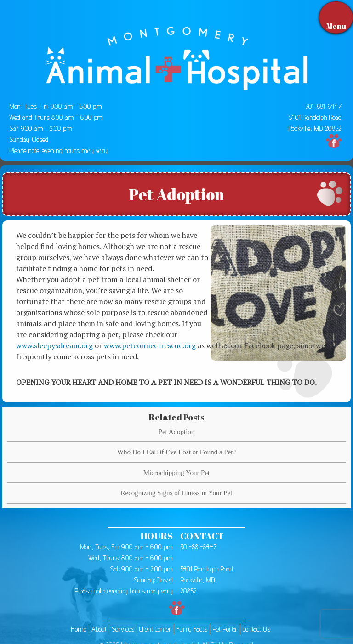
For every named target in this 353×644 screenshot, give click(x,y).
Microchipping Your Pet (177, 473)
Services (123, 629)
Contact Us (256, 629)
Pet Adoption (177, 432)
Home (79, 629)
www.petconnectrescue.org (150, 345)
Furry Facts (192, 629)
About (99, 629)
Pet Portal (225, 629)
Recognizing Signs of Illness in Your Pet (177, 493)
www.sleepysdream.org (54, 345)
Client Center (155, 629)
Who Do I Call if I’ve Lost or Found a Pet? (176, 452)
